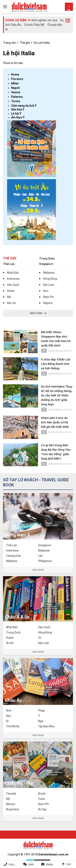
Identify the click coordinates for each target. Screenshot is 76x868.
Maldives (12, 561)
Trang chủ (9, 43)
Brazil (42, 794)
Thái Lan (9, 264)
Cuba (41, 799)
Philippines (45, 561)
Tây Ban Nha (46, 726)
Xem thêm (38, 570)
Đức (46, 291)
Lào (40, 556)
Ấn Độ (10, 643)
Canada (11, 794)
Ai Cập (42, 809)
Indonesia (13, 279)
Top (69, 864)
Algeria (48, 303)
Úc (40, 638)
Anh (9, 711)
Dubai (11, 291)
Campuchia (13, 556)
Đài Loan (49, 285)
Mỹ (9, 297)
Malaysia (49, 273)
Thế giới (25, 43)
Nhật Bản (13, 273)
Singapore (46, 264)
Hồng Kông (50, 279)
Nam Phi (49, 297)
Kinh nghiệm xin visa (44, 20)
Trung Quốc (47, 258)
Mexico (11, 804)
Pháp (41, 711)
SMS (31, 864)
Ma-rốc (12, 303)
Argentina (12, 809)
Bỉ (7, 721)
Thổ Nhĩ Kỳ (13, 726)
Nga (41, 721)
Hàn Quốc (13, 285)
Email (50, 864)
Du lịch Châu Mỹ (34, 25)
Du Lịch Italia (42, 43)
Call (12, 864)
